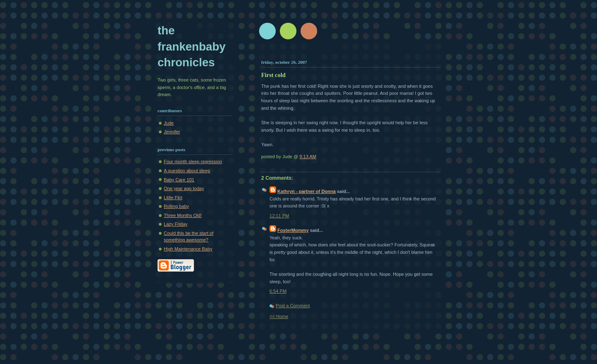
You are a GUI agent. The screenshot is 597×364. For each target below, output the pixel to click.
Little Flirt (173, 198)
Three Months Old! (183, 215)
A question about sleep (187, 171)
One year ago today (184, 188)
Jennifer (172, 132)
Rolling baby (176, 206)
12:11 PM (279, 216)
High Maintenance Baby (188, 249)
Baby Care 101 (179, 180)
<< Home (279, 316)
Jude (169, 123)
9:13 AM (308, 157)
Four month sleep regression (193, 162)
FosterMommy (293, 230)
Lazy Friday (176, 224)
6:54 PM (278, 291)
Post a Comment (293, 306)
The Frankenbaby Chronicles (192, 46)
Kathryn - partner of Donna (307, 191)
